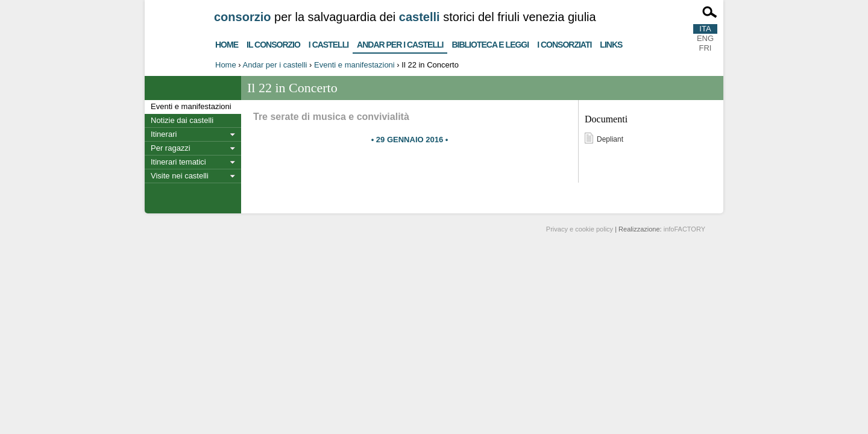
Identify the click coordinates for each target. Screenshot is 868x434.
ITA (705, 29)
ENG (705, 38)
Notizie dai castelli (182, 120)
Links (611, 43)
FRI (706, 48)
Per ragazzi (171, 148)
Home (227, 43)
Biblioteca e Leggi (490, 43)
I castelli (329, 43)
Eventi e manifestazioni (354, 65)
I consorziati (564, 43)
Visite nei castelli (180, 176)
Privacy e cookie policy (580, 229)
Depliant (610, 139)
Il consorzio (273, 43)
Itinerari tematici (178, 162)
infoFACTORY (684, 229)
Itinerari (164, 134)
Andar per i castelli (400, 42)
